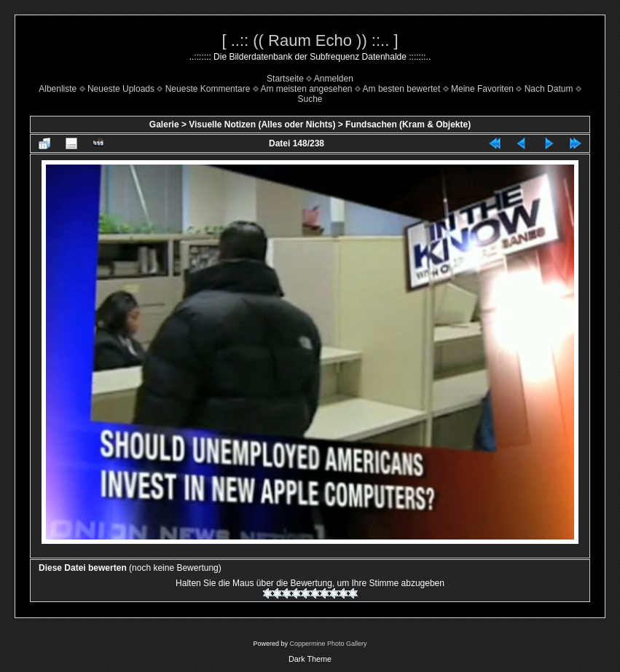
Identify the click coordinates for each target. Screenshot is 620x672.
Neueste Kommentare (208, 89)
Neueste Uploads (121, 89)
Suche (310, 99)
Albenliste (58, 89)
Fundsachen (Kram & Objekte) (408, 124)
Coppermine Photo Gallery (328, 644)
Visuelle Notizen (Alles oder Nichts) (262, 124)
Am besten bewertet (402, 89)
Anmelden (334, 79)
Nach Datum (549, 89)
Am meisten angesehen (306, 89)
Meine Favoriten (482, 89)
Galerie (164, 124)
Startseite (285, 79)
